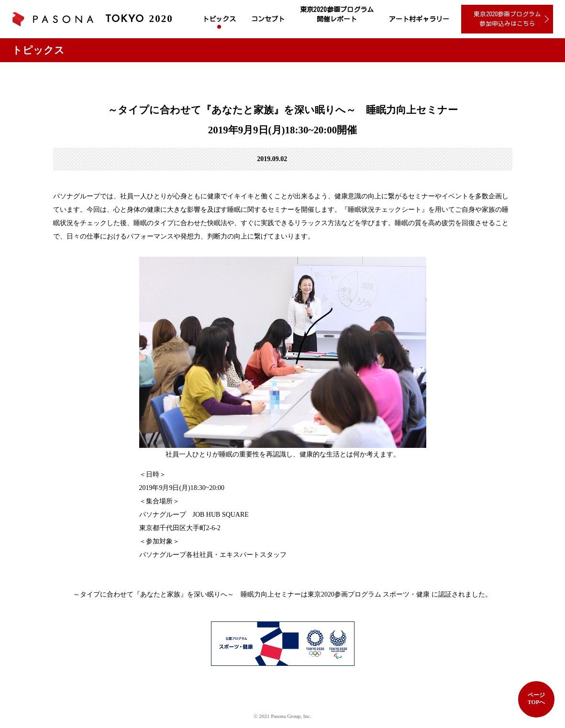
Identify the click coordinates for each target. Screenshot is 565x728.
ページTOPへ (536, 699)
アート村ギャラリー (419, 19)
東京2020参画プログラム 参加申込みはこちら (507, 19)
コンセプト (268, 19)
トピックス (219, 19)
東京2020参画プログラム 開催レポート (337, 14)
